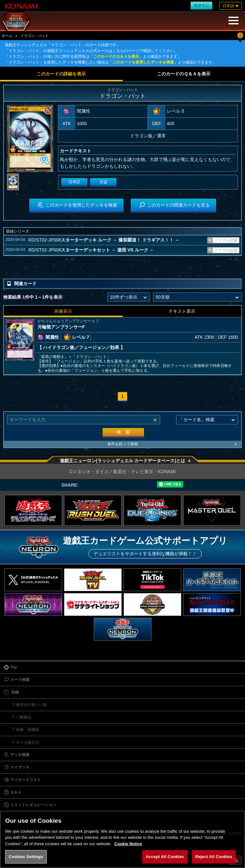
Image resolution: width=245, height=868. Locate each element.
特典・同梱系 (28, 730)
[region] (122, 839)
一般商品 (24, 717)
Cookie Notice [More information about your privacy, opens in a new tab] (128, 844)
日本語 (74, 182)
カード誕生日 (28, 742)
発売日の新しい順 (31, 705)
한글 (103, 182)
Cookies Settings (26, 857)
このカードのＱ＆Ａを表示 (116, 56)
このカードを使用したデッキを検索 (143, 62)
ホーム (7, 36)
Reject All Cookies (214, 857)
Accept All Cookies (165, 857)
